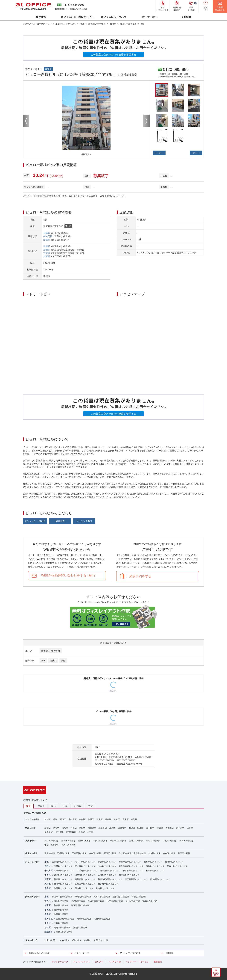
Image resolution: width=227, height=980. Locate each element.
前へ (160, 153)
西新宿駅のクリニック (85, 879)
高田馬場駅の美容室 (80, 905)
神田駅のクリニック (155, 871)
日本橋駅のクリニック (85, 875)
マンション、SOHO (35, 521)
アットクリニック (60, 962)
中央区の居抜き (100, 841)
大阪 (91, 806)
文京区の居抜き (52, 845)
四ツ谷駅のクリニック (160, 879)
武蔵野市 (49, 932)
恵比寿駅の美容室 (96, 901)
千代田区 (73, 819)
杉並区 (48, 928)
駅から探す (30, 828)
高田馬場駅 (71, 832)
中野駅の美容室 (61, 923)
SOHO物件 (64, 940)
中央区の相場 (95, 853)
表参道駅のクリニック (62, 862)
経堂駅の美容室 (84, 919)
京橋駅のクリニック (107, 875)
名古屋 (78, 806)
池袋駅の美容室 (61, 914)
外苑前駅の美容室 (83, 897)
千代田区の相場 (79, 853)
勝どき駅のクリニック (129, 875)
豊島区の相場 (140, 853)
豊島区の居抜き (187, 841)
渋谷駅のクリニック (63, 866)
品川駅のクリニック (153, 862)
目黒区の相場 (184, 853)
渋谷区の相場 (63, 853)
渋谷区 (48, 819)
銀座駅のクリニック (63, 875)
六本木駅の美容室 (102, 897)
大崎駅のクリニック (63, 884)
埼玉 (54, 806)
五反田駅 (103, 828)
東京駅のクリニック (65, 871)
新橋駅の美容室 (139, 897)
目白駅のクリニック (84, 888)
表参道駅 (169, 828)
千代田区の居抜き (118, 841)
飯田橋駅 (49, 832)
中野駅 (90, 832)
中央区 (82, 819)
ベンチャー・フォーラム (137, 962)
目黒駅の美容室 (61, 910)
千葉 (65, 806)
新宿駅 (48, 828)
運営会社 (158, 962)
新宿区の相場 (110, 853)
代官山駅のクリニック (177, 866)
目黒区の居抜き (170, 841)
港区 (55, 819)
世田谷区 (49, 919)
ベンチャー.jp (115, 962)
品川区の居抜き (136, 841)
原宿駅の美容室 (61, 901)
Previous (26, 121)
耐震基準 (60, 521)
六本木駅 (180, 828)
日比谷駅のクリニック (110, 871)
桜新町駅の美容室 (102, 919)
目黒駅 (82, 832)
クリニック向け (84, 521)
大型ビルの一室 (101, 940)
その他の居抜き (68, 845)
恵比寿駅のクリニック (85, 866)
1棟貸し (87, 940)
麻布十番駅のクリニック (130, 862)
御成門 (53, 661)
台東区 (126, 819)
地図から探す (51, 940)
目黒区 (100, 819)
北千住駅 (59, 832)
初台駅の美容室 (133, 901)
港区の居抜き (84, 841)
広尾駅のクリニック (155, 866)
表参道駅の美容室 (121, 897)
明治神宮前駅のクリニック (131, 866)
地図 (68, 226)
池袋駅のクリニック (63, 888)
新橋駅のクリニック (174, 862)
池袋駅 (132, 828)
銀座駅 (140, 828)
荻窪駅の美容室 (80, 928)
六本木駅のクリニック (85, 862)
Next (146, 121)
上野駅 (190, 828)
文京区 (117, 819)
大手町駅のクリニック (87, 871)
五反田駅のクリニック (85, 884)
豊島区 (108, 819)
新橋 (43, 661)
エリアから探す (32, 819)
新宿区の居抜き (68, 841)
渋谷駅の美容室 (78, 901)
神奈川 (41, 806)
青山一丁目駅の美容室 (62, 897)
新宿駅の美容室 (61, 905)
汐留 (63, 661)
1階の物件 (77, 940)
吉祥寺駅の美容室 (64, 932)
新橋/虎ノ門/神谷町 (51, 651)
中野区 (134, 819)
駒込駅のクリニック (105, 888)
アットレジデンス (81, 962)
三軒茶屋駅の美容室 (65, 919)
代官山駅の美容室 (115, 901)
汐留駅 (47, 253)
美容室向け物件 (32, 897)
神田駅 (74, 828)
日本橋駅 (150, 828)
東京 (28, 806)
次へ (195, 153)
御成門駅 (48, 236)
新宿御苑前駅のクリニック (110, 879)
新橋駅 (47, 233)
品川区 (91, 819)
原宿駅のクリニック (107, 866)
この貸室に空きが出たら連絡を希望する (113, 55)
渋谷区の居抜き (52, 841)
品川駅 (112, 828)
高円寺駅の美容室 (62, 928)
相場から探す (31, 853)
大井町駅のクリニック (108, 884)
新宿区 (63, 819)
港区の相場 (50, 853)
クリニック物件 (32, 862)
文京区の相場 (154, 853)
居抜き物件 (30, 841)
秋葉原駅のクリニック (133, 871)
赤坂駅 (160, 828)
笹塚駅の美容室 (150, 901)
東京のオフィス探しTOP (35, 813)
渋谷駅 (56, 828)
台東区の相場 (169, 853)
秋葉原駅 (92, 828)
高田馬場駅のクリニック (136, 879)
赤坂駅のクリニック (107, 862)
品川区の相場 (125, 853)
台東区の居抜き (153, 841)
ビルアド (99, 962)
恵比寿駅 (122, 828)
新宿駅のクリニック (63, 879)
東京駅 (65, 828)
